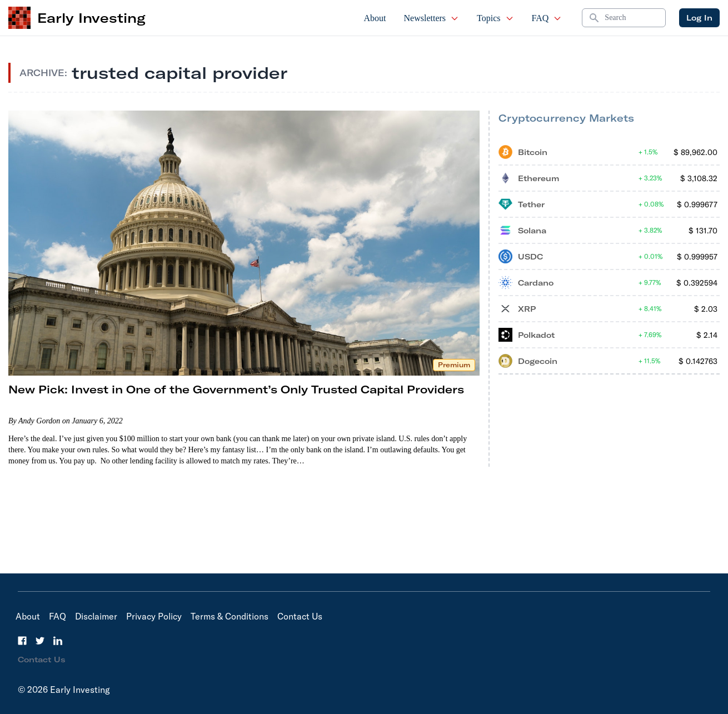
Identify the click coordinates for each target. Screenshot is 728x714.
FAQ (547, 18)
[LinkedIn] (58, 641)
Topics (495, 18)
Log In (699, 18)
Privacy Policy (154, 616)
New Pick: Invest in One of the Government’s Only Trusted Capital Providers (236, 389)
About (375, 18)
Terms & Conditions (230, 616)
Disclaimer (96, 616)
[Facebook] (22, 641)
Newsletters (432, 18)
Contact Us (300, 616)
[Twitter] (40, 641)
